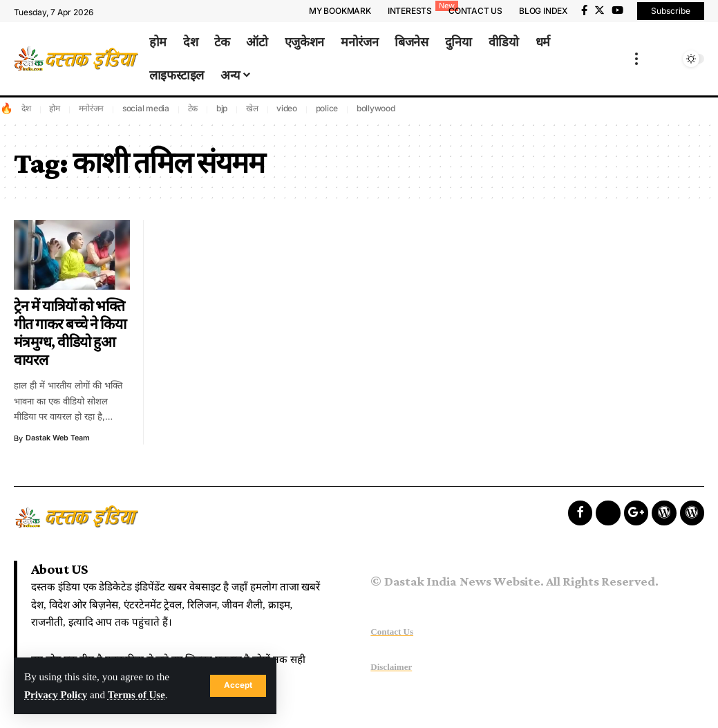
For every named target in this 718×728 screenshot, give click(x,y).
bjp (222, 108)
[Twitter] (599, 10)
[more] (636, 59)
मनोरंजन (92, 108)
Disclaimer (391, 667)
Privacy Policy (56, 694)
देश (26, 108)
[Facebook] (584, 10)
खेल (252, 108)
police (327, 108)
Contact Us (392, 632)
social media (146, 108)
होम (55, 108)
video (287, 108)
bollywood (376, 108)
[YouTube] (617, 10)
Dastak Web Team (58, 438)
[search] (668, 59)
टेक (193, 108)
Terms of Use (139, 694)
